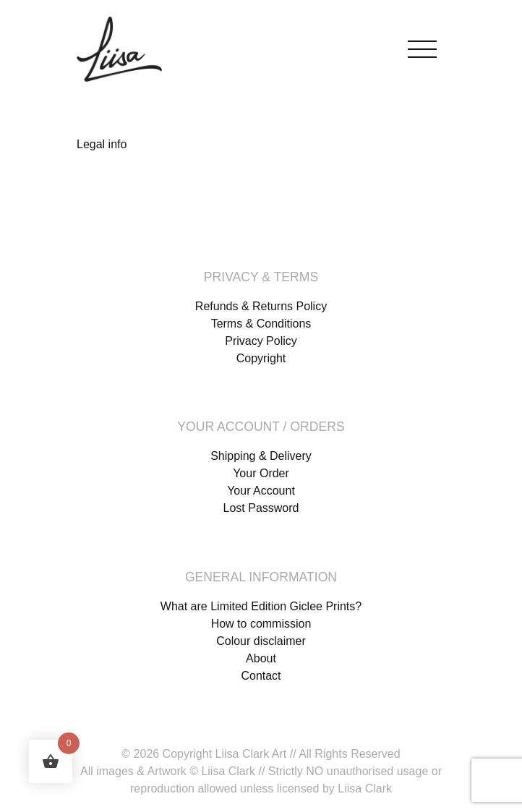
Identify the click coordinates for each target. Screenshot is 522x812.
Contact (261, 676)
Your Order (261, 473)
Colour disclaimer (261, 641)
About (261, 658)
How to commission (261, 624)
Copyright (261, 358)
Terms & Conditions (261, 324)
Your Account (261, 491)
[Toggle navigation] (422, 46)
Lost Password (261, 508)
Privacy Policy (261, 341)
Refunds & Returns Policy (261, 306)
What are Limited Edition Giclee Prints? (261, 606)
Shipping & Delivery (261, 456)
